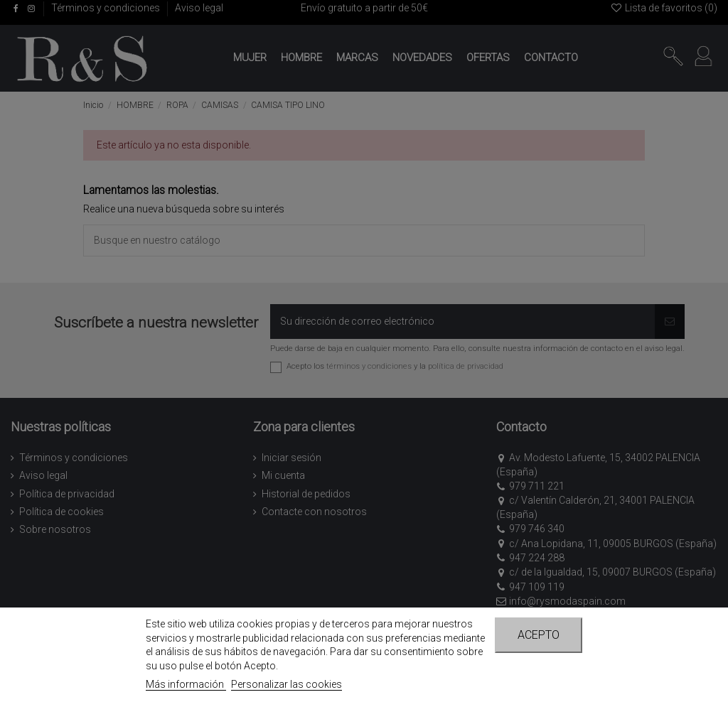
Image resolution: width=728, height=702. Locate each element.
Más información (186, 684)
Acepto (539, 635)
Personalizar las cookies (287, 684)
